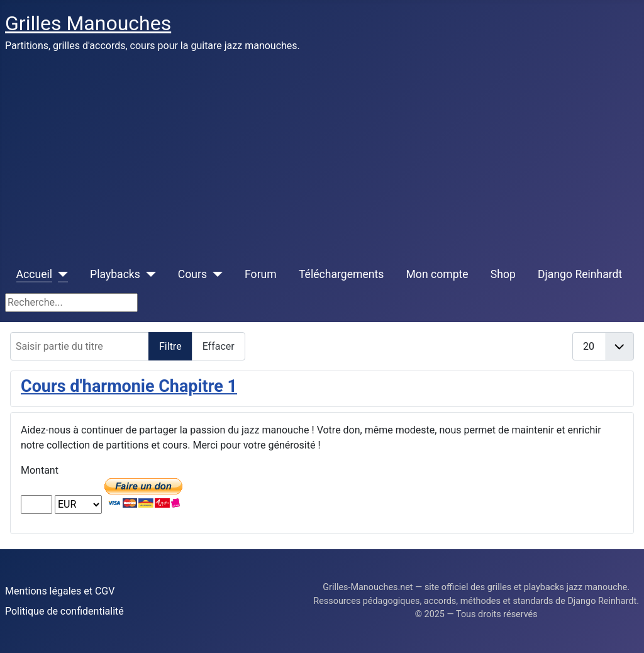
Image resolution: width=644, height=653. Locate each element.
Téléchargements (341, 274)
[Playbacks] (148, 274)
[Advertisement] (322, 156)
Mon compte (437, 274)
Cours (192, 274)
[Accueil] (60, 274)
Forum (261, 274)
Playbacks (115, 274)
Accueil (34, 274)
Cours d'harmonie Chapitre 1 (129, 386)
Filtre (170, 346)
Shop (503, 274)
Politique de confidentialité (64, 611)
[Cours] (215, 274)
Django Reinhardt (580, 274)
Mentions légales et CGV (60, 591)
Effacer (219, 346)
